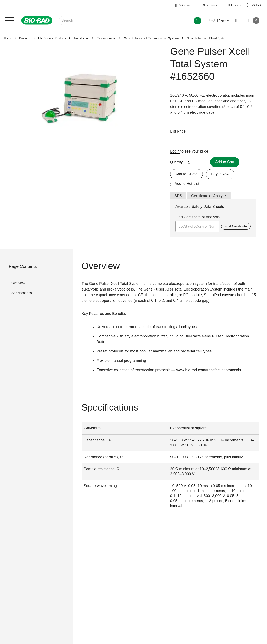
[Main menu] (9, 20)
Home (8, 38)
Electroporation (106, 38)
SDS (178, 196)
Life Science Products (52, 38)
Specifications (22, 293)
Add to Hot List (187, 184)
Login (175, 151)
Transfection (82, 38)
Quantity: (177, 162)
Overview (18, 283)
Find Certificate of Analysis (198, 217)
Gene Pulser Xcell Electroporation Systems (152, 38)
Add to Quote (186, 174)
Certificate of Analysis (209, 196)
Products (25, 38)
